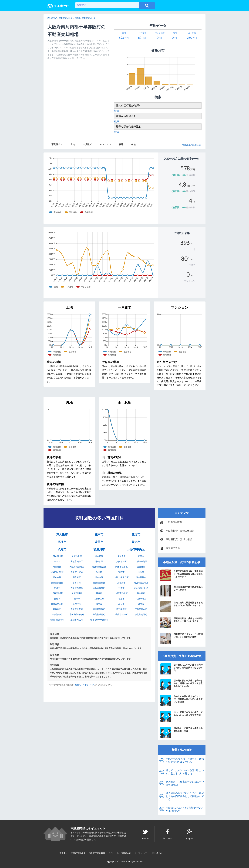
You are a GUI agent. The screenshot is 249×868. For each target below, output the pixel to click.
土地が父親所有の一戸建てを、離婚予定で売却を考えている (185, 761)
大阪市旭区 (77, 593)
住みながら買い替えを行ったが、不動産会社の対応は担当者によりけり (181, 701)
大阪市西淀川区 (141, 588)
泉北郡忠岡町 (141, 614)
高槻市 (62, 542)
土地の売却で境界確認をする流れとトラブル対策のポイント (181, 607)
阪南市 (141, 604)
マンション (105, 144)
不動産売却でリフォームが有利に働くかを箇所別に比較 (181, 638)
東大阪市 (62, 534)
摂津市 (77, 599)
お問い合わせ (157, 853)
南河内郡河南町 (77, 614)
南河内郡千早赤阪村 (99, 620)
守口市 (121, 572)
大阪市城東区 (77, 562)
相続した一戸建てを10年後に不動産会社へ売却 (181, 732)
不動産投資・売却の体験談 (180, 531)
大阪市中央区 (136, 549)
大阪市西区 (121, 562)
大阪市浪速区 (57, 583)
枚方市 (136, 534)
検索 (117, 111)
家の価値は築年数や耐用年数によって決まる (181, 591)
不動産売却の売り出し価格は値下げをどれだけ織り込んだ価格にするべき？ (181, 575)
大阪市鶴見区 (121, 593)
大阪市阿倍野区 (57, 572)
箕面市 (141, 556)
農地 (121, 144)
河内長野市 (141, 577)
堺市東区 (77, 577)
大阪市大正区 (57, 604)
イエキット (122, 861)
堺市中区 (57, 577)
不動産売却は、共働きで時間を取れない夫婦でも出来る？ (181, 623)
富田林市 (77, 583)
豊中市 (99, 534)
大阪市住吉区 (121, 567)
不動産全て (57, 144)
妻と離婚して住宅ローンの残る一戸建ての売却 (185, 783)
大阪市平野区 (141, 562)
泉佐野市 (121, 583)
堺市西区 (99, 562)
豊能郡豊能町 (99, 614)
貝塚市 (99, 593)
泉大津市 (77, 604)
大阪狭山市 (99, 599)
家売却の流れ (173, 548)
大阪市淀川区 (57, 556)
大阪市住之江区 (121, 577)
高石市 (121, 604)
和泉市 (57, 562)
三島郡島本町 (141, 609)
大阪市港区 (141, 599)
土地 (73, 144)
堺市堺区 (99, 556)
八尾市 (62, 549)
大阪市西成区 (77, 588)
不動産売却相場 (174, 522)
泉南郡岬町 (57, 614)
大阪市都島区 (99, 583)
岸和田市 (121, 556)
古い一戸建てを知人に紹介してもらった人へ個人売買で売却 (181, 716)
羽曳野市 (141, 567)
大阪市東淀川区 (77, 567)
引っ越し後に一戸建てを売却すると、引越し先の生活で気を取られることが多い (181, 685)
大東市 (121, 588)
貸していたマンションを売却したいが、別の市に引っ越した (185, 772)
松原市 (141, 572)
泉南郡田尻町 (77, 620)
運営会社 (64, 853)
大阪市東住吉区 (99, 567)
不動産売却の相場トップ (84, 685)
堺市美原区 (121, 609)
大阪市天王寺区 (141, 583)
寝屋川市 (99, 549)
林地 (133, 144)
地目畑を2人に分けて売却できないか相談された (184, 809)
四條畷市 (57, 609)
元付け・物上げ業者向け (120, 853)
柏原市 (121, 599)
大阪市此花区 (77, 609)
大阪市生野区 (77, 572)
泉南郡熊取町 (99, 609)
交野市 (57, 599)
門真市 (57, 588)
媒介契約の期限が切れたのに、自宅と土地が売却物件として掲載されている (185, 796)
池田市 (99, 572)
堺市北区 (57, 567)
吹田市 (99, 542)
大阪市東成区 (57, 593)
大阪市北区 (77, 556)
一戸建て (87, 144)
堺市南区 (99, 577)
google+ (190, 839)
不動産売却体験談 (97, 853)
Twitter (145, 839)
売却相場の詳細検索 (191, 145)
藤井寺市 (141, 593)
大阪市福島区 (99, 588)
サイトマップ (141, 853)
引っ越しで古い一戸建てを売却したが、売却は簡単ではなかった (181, 669)
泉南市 (99, 604)
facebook (167, 839)
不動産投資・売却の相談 (179, 539)
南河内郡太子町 (57, 620)
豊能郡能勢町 (121, 614)
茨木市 (136, 542)
